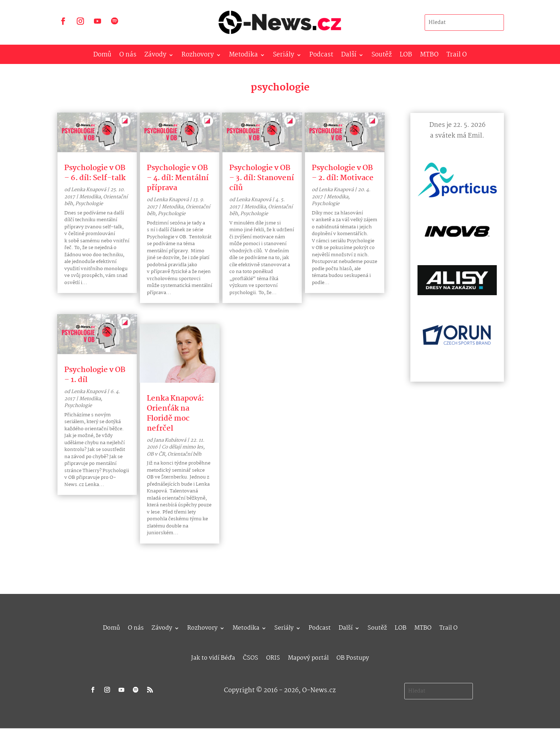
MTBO (429, 56)
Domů (102, 56)
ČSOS (251, 657)
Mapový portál (308, 657)
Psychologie (89, 204)
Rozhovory (198, 56)
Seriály (284, 56)
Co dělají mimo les (182, 447)
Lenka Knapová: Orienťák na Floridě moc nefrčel (175, 413)
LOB (406, 56)
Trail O (457, 56)
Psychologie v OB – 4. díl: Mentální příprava (178, 178)
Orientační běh (184, 454)
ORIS (273, 657)
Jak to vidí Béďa (213, 657)
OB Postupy (353, 657)
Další (349, 56)
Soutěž (382, 56)
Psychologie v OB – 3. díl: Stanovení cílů (262, 178)
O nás (128, 56)
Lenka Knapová (89, 190)
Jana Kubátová (170, 440)
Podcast (321, 56)
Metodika (243, 56)
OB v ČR (156, 454)
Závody (155, 56)
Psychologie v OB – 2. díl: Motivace (343, 173)
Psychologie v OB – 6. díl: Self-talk (95, 173)
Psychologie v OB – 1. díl (95, 375)
